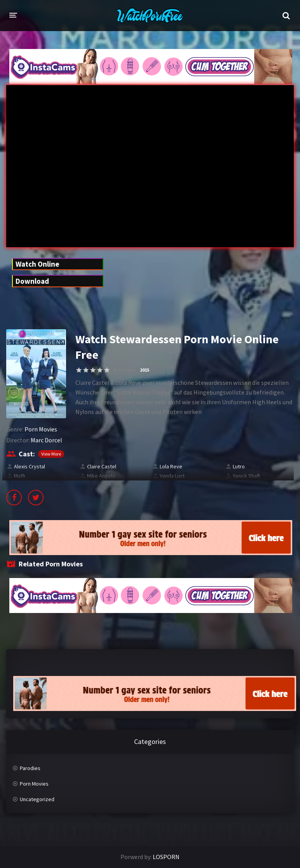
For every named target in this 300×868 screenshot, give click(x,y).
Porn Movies (41, 429)
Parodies (30, 768)
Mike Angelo (101, 476)
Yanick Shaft (246, 476)
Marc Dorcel (46, 440)
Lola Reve (171, 466)
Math (20, 476)
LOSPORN (166, 857)
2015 (145, 370)
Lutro (239, 466)
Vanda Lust (172, 476)
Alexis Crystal (30, 466)
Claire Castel (102, 466)
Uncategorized (37, 799)
